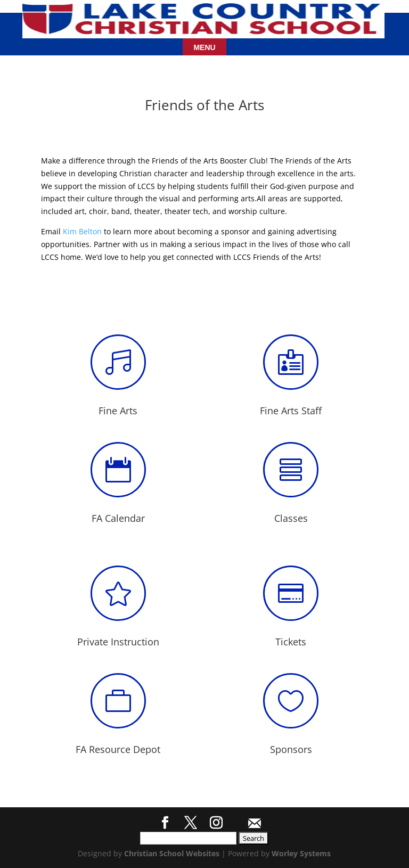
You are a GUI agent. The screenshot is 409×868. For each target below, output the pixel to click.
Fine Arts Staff (291, 411)
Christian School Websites (172, 853)
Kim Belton (82, 231)
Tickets (291, 642)
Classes (291, 518)
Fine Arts (118, 411)
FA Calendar (118, 518)
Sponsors (291, 749)
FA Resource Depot (118, 749)
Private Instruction (118, 642)
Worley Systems (301, 853)
